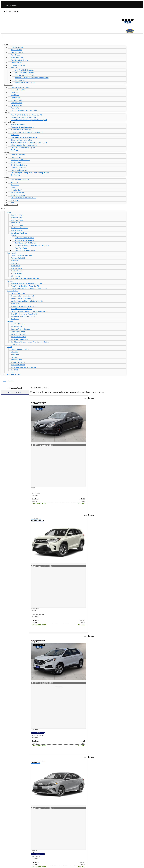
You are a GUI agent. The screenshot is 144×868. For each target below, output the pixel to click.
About (7, 177)
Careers (14, 187)
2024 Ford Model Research (24, 73)
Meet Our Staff (16, 190)
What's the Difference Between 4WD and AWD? (32, 78)
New (6, 45)
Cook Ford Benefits (18, 155)
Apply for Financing (18, 162)
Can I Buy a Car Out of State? (25, 75)
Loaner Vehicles (17, 63)
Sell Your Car (15, 175)
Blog (12, 203)
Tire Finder (15, 150)
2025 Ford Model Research (24, 70)
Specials (7, 112)
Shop (3, 787)
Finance (7, 152)
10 (97, 760)
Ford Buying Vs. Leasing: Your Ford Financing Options (30, 173)
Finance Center (16, 157)
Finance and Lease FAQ (19, 170)
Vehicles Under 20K (18, 90)
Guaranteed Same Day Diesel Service (24, 137)
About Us (14, 182)
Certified (111, 464)
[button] (64, 209)
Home (5, 381)
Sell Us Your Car (17, 103)
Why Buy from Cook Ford (20, 180)
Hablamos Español (11, 205)
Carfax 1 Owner (16, 105)
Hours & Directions (18, 193)
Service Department (18, 124)
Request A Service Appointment (22, 127)
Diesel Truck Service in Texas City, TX (24, 145)
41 (103, 760)
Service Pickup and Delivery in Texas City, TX (27, 132)
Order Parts (15, 135)
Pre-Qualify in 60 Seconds (20, 160)
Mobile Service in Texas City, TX (22, 130)
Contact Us (15, 185)
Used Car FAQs (16, 100)
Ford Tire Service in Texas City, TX (23, 148)
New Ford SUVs (17, 50)
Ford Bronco (15, 55)
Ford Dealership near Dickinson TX (23, 198)
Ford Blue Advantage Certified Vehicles (25, 110)
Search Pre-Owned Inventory (21, 87)
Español (5, 2)
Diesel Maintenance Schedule (21, 140)
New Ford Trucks (17, 52)
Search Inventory (17, 47)
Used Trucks (15, 98)
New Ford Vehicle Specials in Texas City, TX (26, 115)
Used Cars (15, 92)
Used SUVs (15, 95)
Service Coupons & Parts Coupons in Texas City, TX (29, 120)
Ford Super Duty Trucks (19, 60)
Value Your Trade (17, 58)
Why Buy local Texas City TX (25, 83)
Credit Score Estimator (19, 165)
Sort (46, 388)
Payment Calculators (18, 168)
